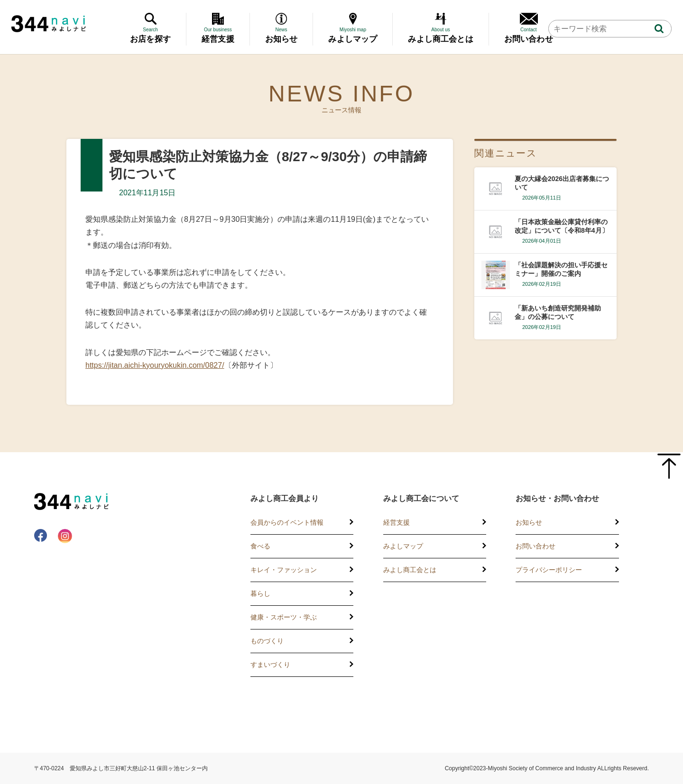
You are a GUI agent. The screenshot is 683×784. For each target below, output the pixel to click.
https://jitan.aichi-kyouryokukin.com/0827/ (155, 365)
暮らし (260, 593)
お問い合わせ (535, 546)
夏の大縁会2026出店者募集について (562, 183)
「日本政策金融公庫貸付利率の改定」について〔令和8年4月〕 (562, 226)
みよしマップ (403, 546)
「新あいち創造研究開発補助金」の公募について (558, 312)
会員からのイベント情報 (287, 522)
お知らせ (529, 522)
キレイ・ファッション (284, 570)
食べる (260, 546)
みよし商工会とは (410, 570)
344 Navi (49, 24)
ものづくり (267, 641)
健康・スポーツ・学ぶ (284, 617)
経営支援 (397, 522)
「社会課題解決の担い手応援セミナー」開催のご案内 (561, 269)
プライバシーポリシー (549, 570)
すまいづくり (270, 665)
